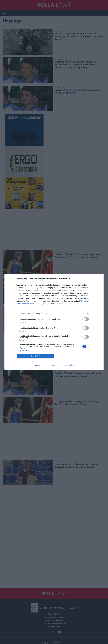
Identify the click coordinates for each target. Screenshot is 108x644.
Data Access (54, 365)
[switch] (86, 319)
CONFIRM (36, 356)
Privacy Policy (68, 365)
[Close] (98, 279)
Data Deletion (39, 365)
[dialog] (54, 322)
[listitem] (54, 314)
